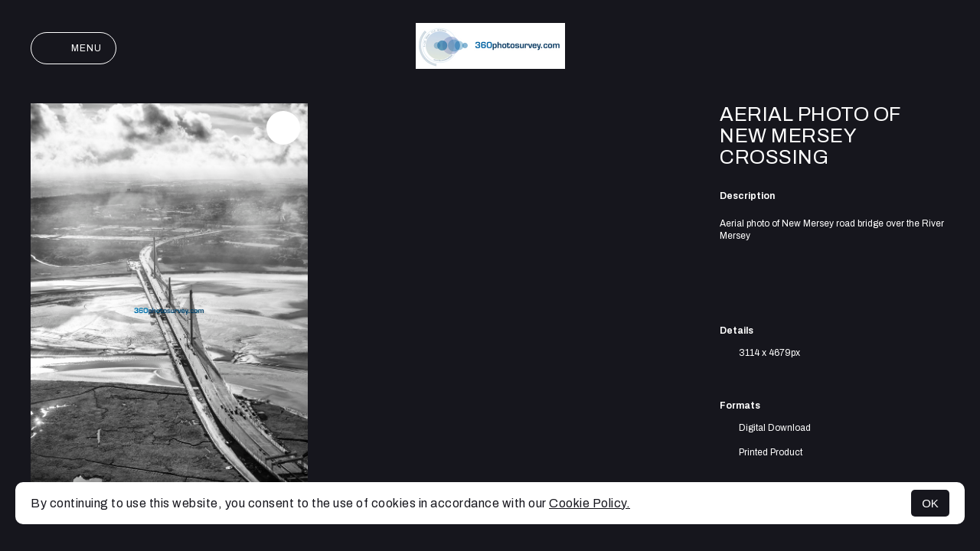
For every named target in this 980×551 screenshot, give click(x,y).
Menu (73, 48)
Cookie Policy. (590, 503)
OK (930, 503)
